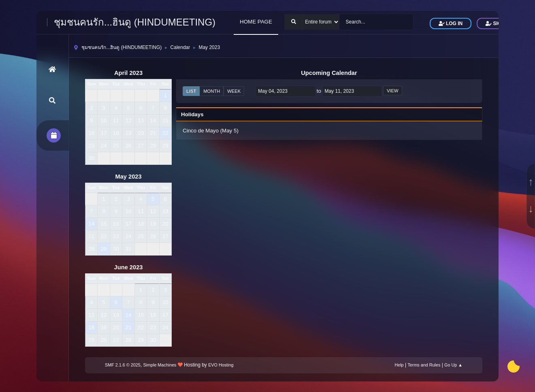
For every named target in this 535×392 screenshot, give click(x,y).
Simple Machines (160, 365)
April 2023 (128, 73)
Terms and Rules (424, 365)
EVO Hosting (221, 365)
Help (399, 365)
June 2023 (129, 267)
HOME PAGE (256, 22)
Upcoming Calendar (329, 73)
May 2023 (128, 177)
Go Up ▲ (453, 365)
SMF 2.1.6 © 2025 (123, 365)
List (191, 91)
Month (212, 91)
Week (234, 91)
